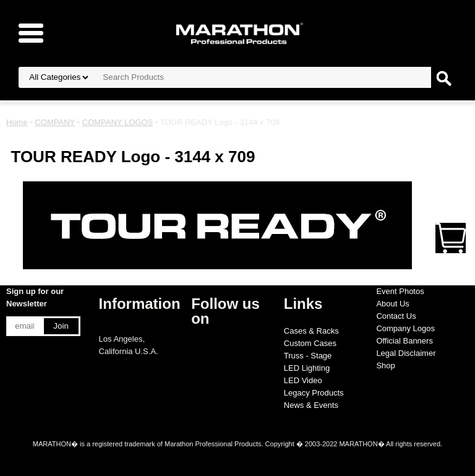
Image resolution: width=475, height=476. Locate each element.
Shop (385, 366)
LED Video (303, 380)
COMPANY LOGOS (118, 122)
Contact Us (396, 316)
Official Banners (404, 341)
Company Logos (405, 328)
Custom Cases (310, 343)
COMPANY (55, 122)
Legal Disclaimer (406, 353)
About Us (392, 304)
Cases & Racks (311, 331)
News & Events (311, 405)
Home (17, 122)
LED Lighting (307, 368)
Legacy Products (314, 393)
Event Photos (400, 291)
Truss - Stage (308, 356)
